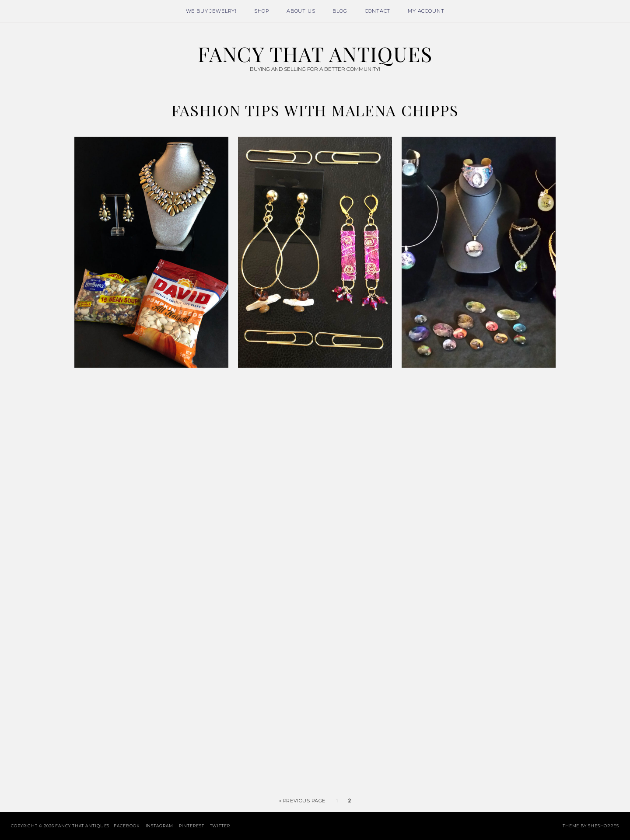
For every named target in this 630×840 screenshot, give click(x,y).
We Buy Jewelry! (211, 11)
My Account (426, 11)
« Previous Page (302, 801)
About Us (301, 11)
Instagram (159, 826)
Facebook (127, 826)
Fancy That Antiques (315, 54)
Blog (340, 11)
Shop (262, 11)
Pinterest (192, 826)
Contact (378, 11)
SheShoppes (604, 826)
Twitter (220, 826)
